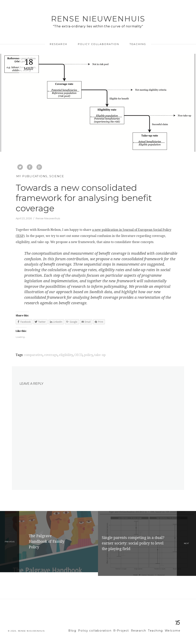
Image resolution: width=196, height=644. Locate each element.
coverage (51, 355)
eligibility (66, 355)
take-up (100, 355)
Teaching (138, 44)
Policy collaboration (98, 44)
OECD (78, 355)
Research (58, 44)
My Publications (32, 176)
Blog (83, 631)
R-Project (127, 631)
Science (57, 176)
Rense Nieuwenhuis (98, 19)
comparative (33, 355)
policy (88, 355)
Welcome (173, 631)
